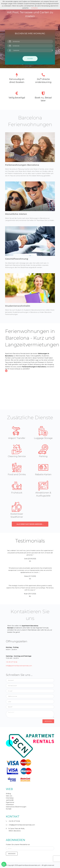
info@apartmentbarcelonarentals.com (19, 666)
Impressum (10, 804)
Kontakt (9, 809)
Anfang (8, 794)
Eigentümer (10, 802)
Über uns (9, 796)
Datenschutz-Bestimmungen (16, 807)
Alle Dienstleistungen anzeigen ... (30, 524)
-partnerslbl (10, 800)
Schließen (35, 8)
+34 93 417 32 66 (12, 662)
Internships (10, 798)
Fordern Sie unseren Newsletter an (18, 845)
